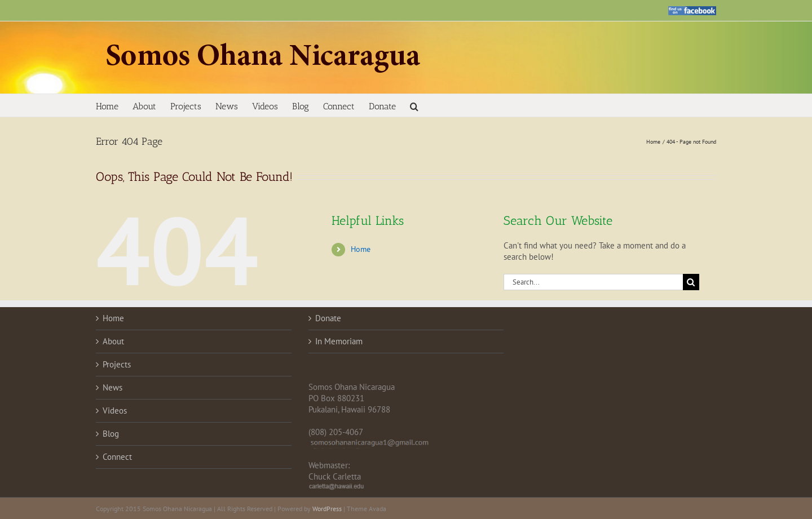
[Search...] (593, 282)
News (112, 387)
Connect (117, 457)
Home (361, 249)
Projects (117, 364)
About (113, 341)
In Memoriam (339, 341)
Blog (111, 434)
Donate (328, 318)
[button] (414, 105)
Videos (115, 411)
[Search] (691, 282)
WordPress (327, 509)
